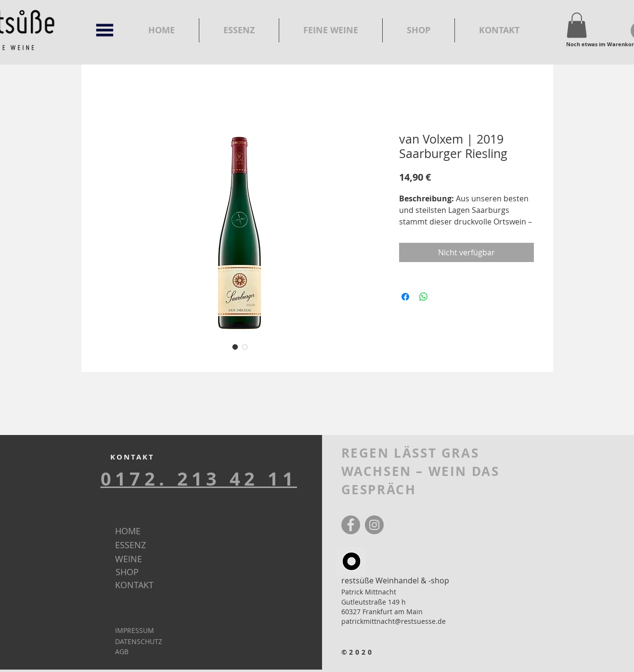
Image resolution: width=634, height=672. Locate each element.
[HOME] (142, 531)
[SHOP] (143, 572)
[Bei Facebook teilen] (405, 297)
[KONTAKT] (142, 585)
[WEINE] (142, 559)
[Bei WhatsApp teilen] (424, 297)
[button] (105, 30)
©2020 (358, 652)
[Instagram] (374, 525)
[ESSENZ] (142, 545)
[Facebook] (351, 525)
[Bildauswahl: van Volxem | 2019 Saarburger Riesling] (235, 347)
